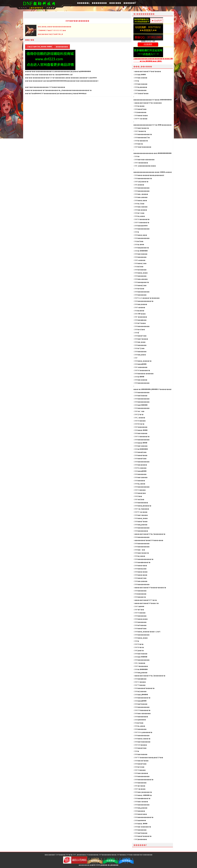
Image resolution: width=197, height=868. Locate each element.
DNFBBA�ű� (139, 424)
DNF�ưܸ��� (139, 245)
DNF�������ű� (142, 698)
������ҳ (83, 3)
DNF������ (140, 257)
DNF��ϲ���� (140, 78)
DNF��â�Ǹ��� (141, 761)
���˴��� (115, 3)
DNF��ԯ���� (140, 581)
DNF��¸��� (139, 342)
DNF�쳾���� (140, 692)
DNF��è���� (140, 84)
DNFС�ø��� (139, 789)
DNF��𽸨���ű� (138, 144)
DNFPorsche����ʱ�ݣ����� (146, 298)
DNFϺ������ (141, 666)
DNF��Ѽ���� (141, 339)
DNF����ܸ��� (141, 226)
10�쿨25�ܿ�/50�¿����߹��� (39, 47)
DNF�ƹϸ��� (139, 556)
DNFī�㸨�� (139, 610)
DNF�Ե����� (141, 251)
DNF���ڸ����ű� (142, 361)
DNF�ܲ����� (140, 720)
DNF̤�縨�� (138, 267)
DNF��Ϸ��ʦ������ (144, 160)
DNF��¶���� (140, 704)
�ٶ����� (96, 865)
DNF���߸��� (140, 824)
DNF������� (141, 503)
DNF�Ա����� (141, 669)
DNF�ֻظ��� (139, 216)
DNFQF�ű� (138, 415)
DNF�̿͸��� (136, 333)
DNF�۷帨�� (139, 289)
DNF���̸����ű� (142, 562)
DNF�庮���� (140, 270)
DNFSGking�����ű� (143, 732)
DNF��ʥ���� (141, 773)
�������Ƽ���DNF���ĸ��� (148, 540)
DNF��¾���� (141, 515)
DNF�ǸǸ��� (140, 323)
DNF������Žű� (142, 138)
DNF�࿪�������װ (137, 156)
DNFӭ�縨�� (139, 500)
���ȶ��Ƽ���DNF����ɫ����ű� (150, 588)
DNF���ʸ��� (140, 566)
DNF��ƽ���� (140, 380)
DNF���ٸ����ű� (142, 506)
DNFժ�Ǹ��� (140, 314)
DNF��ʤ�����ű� (143, 792)
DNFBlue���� (140, 468)
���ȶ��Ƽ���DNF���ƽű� (146, 603)
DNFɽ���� (139, 185)
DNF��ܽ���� (140, 821)
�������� (99, 3)
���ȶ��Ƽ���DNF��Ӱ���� (147, 72)
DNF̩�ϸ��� (139, 311)
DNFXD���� (140, 770)
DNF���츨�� (140, 569)
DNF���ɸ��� (141, 619)
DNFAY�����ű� (141, 223)
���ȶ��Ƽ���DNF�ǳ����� (148, 103)
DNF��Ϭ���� (140, 405)
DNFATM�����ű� (142, 710)
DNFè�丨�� (139, 411)
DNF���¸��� (140, 201)
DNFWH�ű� (139, 647)
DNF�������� (141, 188)
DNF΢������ (135, 358)
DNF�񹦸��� (136, 641)
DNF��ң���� (140, 197)
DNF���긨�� (140, 263)
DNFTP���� (139, 685)
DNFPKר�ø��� (140, 119)
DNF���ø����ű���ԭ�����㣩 (149, 175)
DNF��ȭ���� (140, 396)
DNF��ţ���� (140, 465)
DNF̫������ (140, 112)
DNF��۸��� (140, 75)
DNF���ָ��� (140, 364)
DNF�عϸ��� (139, 484)
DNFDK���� (140, 421)
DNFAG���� (140, 490)
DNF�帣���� (140, 625)
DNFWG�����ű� (142, 370)
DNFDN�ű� (138, 644)
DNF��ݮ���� (140, 525)
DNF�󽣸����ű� (141, 141)
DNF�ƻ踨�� (139, 767)
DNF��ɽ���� (140, 304)
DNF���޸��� (140, 729)
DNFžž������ (141, 163)
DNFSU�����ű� (141, 437)
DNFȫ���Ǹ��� (141, 94)
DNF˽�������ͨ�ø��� (145, 166)
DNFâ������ (140, 427)
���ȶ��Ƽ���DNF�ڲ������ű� (149, 534)
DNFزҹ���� (139, 418)
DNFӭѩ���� (139, 260)
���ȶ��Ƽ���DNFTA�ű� (145, 600)
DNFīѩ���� (139, 308)
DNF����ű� (140, 597)
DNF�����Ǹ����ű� (144, 688)
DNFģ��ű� (139, 651)
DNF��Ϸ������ (142, 742)
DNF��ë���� (140, 754)
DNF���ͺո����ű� (143, 795)
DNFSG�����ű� (141, 219)
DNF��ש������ (142, 714)
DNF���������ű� (143, 301)
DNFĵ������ (140, 839)
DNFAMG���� (140, 745)
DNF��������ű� (143, 134)
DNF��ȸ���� (141, 802)
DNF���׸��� (140, 295)
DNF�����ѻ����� (143, 374)
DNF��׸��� (139, 481)
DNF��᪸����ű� (141, 248)
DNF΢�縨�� (138, 496)
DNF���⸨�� (140, 493)
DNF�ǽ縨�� (139, 330)
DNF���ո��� (140, 430)
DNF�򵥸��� (136, 751)
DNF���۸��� (140, 443)
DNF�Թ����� (141, 449)
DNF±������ (140, 367)
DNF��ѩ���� (141, 279)
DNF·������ (140, 317)
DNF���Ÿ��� (140, 522)
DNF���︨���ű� (141, 282)
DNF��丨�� (139, 550)
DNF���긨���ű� (142, 739)
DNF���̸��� (140, 320)
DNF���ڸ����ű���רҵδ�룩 (147, 632)
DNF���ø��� (140, 572)
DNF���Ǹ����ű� (142, 836)
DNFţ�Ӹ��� (139, 786)
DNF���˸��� (140, 814)
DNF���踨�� (140, 286)
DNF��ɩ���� (140, 210)
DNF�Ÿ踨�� (139, 348)
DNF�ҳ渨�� (139, 204)
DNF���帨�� (140, 452)
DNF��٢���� (140, 657)
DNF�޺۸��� (139, 377)
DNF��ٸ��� (140, 355)
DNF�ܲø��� (139, 106)
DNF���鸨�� (140, 109)
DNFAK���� (139, 613)
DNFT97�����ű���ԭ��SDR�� (148, 758)
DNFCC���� (140, 682)
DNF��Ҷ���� (140, 446)
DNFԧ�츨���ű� (141, 182)
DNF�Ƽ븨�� (139, 213)
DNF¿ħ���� (139, 663)
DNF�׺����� (140, 90)
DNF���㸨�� (140, 336)
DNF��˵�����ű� (142, 827)
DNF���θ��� (140, 455)
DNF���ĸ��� (140, 575)
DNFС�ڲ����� (141, 509)
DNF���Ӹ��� (141, 116)
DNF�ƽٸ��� (139, 726)
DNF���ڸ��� (141, 273)
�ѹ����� (113, 865)
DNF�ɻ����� (140, 87)
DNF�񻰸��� (136, 81)
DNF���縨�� (140, 748)
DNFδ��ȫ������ (142, 147)
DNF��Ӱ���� (140, 654)
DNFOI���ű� (140, 131)
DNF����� (139, 811)
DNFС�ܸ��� (139, 607)
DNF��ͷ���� (140, 207)
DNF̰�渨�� (138, 241)
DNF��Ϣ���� (141, 695)
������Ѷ (130, 3)
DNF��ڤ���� (141, 194)
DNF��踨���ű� (141, 128)
